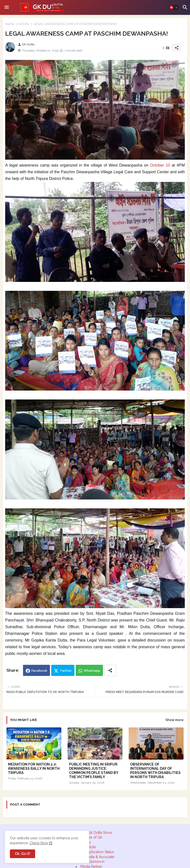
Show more (175, 720)
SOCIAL (24, 24)
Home (10, 24)
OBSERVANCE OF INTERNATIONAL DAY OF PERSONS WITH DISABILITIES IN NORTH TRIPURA (155, 771)
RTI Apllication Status (97, 852)
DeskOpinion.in (92, 862)
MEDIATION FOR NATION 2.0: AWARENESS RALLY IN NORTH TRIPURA (34, 769)
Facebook (39, 671)
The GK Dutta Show (96, 833)
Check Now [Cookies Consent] (39, 843)
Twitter (66, 671)
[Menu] (7, 7)
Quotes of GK (92, 837)
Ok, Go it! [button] (23, 854)
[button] (174, 7)
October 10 (160, 165)
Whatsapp (92, 671)
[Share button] (110, 670)
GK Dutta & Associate (97, 857)
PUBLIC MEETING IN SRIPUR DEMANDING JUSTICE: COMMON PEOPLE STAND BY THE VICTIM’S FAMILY (94, 771)
